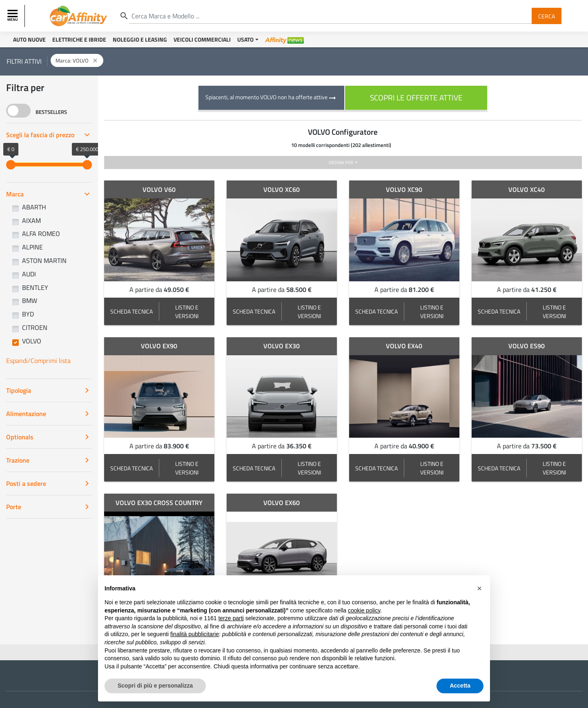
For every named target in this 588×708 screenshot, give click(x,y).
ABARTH (34, 207)
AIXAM (31, 220)
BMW (30, 301)
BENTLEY (35, 287)
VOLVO (32, 341)
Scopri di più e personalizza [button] (155, 686)
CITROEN (35, 327)
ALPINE (32, 247)
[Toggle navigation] (13, 16)
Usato (245, 39)
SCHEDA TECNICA (131, 311)
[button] (479, 588)
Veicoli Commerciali (202, 39)
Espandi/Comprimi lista (38, 361)
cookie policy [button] (364, 610)
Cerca (547, 16)
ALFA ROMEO (41, 234)
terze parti (231, 618)
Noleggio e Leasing (140, 39)
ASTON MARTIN (44, 260)
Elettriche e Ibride (79, 39)
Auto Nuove (29, 39)
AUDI (29, 274)
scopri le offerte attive (416, 97)
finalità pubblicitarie (195, 634)
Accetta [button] (460, 686)
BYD (28, 314)
